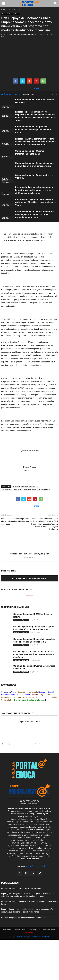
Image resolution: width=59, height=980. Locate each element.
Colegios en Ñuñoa (9, 692)
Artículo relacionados (11, 94)
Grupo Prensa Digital (19, 937)
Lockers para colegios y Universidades (26, 697)
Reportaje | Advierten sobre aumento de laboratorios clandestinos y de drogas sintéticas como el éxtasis (34, 190)
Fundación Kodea (7, 14)
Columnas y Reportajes (6, 107)
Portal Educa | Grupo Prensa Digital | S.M (18, 34)
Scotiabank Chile (44, 489)
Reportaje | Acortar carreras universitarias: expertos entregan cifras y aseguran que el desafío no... (34, 654)
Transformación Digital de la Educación (29, 700)
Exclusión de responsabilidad (38, 937)
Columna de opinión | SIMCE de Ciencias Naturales (21, 888)
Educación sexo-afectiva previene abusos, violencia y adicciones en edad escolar (15, 521)
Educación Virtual (8, 695)
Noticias (17, 14)
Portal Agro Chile (35, 930)
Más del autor (29, 94)
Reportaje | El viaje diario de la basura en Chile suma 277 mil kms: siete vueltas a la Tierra (35, 202)
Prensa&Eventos (49, 930)
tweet (36, 88)
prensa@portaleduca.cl (35, 866)
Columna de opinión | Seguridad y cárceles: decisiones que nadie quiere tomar (33, 130)
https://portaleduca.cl (30, 557)
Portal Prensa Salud (20, 930)
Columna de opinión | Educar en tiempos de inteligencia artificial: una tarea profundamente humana (35, 214)
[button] (55, 3)
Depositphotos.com (42, 744)
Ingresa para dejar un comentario (30, 578)
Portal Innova (7, 930)
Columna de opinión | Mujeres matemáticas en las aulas (23, 918)
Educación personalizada (28, 692)
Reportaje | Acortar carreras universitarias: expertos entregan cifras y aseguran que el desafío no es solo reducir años (36, 142)
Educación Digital (46, 692)
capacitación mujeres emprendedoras (25, 486)
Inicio (3, 10)
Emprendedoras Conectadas (12, 489)
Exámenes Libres (23, 695)
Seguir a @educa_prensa (30, 721)
